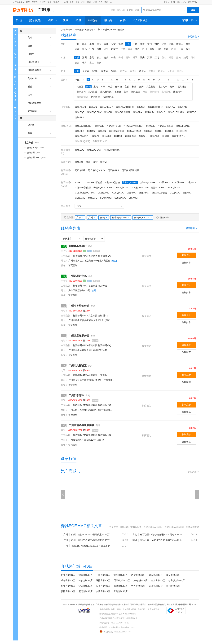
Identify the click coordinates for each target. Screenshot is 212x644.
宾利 (172, 87)
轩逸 (137, 10)
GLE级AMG (104, 193)
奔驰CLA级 (81, 107)
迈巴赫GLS (113, 170)
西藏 (173, 49)
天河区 (86, 71)
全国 (66, 2)
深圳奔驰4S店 (121, 575)
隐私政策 (91, 605)
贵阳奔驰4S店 (68, 591)
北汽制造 (181, 87)
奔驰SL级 (155, 136)
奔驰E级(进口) (114, 126)
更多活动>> (193, 472)
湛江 (92, 63)
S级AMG (133, 198)
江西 (92, 49)
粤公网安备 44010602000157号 (115, 631)
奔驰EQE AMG (130, 182)
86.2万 (193, 309)
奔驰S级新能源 (116, 131)
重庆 (99, 44)
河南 (77, 49)
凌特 (95, 162)
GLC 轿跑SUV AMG (155, 188)
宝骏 (127, 87)
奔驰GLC (161, 112)
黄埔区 (142, 71)
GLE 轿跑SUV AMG (85, 193)
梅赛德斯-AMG (121, 218)
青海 (130, 49)
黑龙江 (180, 44)
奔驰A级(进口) (134, 131)
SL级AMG (144, 193)
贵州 (150, 44)
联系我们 (143, 605)
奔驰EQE (80, 112)
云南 (181, 49)
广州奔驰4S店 (68, 575)
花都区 (152, 71)
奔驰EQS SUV (94, 150)
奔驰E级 (108, 112)
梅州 (121, 57)
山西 (159, 49)
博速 (145, 92)
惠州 (106, 57)
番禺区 (95, 71)
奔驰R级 (118, 136)
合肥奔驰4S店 (103, 591)
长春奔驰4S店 (103, 586)
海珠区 (105, 71)
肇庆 (99, 63)
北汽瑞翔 (154, 92)
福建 (121, 44)
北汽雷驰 (166, 92)
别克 (110, 87)
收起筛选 (193, 36)
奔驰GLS (79, 131)
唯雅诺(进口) (178, 136)
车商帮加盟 (152, 605)
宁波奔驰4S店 (86, 586)
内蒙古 (115, 49)
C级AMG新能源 (83, 188)
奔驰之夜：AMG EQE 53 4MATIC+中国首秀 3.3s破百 (163, 540)
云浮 (77, 63)
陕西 (137, 49)
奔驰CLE (99, 126)
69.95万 (192, 249)
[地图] (114, 261)
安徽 (113, 44)
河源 (150, 57)
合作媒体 (108, 605)
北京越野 (151, 87)
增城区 (161, 71)
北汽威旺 (135, 92)
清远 (171, 57)
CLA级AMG (164, 182)
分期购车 (186, 263)
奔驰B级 (148, 131)
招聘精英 (162, 605)
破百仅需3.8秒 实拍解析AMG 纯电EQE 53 (161, 534)
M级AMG (93, 198)
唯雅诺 (104, 162)
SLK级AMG (106, 198)
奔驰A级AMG (107, 107)
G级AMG (131, 193)
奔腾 (141, 87)
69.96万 (192, 338)
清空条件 (164, 217)
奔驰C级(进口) (82, 136)
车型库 (35, 2)
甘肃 (142, 44)
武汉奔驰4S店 (156, 575)
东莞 (92, 57)
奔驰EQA (170, 107)
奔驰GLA (137, 112)
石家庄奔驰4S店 (122, 580)
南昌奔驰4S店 (121, 586)
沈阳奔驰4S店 (103, 580)
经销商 (43, 2)
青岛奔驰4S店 (121, 591)
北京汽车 (163, 87)
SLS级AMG (120, 198)
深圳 (89, 2)
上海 (77, 2)
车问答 (56, 2)
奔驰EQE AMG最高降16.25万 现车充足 (91, 546)
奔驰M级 (107, 136)
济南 (106, 2)
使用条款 (125, 605)
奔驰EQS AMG (148, 182)
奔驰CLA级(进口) (84, 126)
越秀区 (124, 71)
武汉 (101, 2)
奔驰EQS (80, 150)
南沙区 (180, 71)
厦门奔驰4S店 (86, 591)
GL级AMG (80, 198)
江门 (157, 57)
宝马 (96, 87)
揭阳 (135, 57)
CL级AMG (175, 193)
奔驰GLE (150, 126)
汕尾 (186, 57)
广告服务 (99, 605)
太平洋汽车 (67, 30)
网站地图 (171, 605)
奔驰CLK (169, 131)
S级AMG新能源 (159, 193)
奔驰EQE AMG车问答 (131, 527)
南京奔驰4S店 (158, 580)
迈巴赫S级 (80, 170)
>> (111, 2)
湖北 (157, 44)
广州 (83, 2)
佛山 (99, 57)
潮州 (128, 57)
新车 (28, 2)
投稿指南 (117, 605)
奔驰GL (96, 136)
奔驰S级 (102, 131)
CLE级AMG (178, 182)
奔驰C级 (141, 107)
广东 (128, 44)
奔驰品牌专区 (192, 527)
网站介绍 (82, 605)
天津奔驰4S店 (156, 586)
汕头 (142, 57)
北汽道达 (95, 97)
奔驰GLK (79, 117)
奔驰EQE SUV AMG (104, 188)
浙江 (188, 49)
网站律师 (134, 605)
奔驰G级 (91, 131)
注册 (173, 2)
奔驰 (88, 87)
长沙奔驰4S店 (86, 580)
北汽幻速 (93, 92)
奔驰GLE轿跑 (183, 126)
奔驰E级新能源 (123, 112)
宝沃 (126, 92)
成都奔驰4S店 (68, 580)
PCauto (195, 605)
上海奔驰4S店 (103, 575)
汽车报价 (79, 30)
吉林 (99, 49)
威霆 (88, 162)
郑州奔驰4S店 (173, 586)
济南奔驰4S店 (140, 580)
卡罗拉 (130, 10)
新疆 (166, 49)
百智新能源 (82, 97)
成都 (95, 2)
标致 (134, 87)
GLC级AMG (174, 188)
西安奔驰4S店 (138, 575)
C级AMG (191, 182)
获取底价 (186, 255)
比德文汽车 (108, 97)
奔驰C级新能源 (155, 107)
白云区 (114, 71)
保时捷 (119, 87)
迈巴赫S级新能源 (130, 170)
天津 (106, 44)
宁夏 (123, 49)
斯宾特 (166, 136)
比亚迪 (80, 87)
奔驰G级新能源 (112, 150)
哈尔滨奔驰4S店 (177, 580)
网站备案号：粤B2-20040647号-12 (114, 623)
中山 (113, 57)
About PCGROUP (70, 605)
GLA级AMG (122, 188)
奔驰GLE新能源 (165, 126)
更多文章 (114, 527)
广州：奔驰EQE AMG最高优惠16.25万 (90, 534)
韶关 (178, 57)
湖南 (164, 44)
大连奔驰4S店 (138, 586)
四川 (145, 49)
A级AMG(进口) (112, 182)
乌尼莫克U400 (100, 141)
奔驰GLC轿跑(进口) (133, 126)
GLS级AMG (118, 193)
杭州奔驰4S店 (68, 586)
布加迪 (118, 92)
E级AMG (187, 193)
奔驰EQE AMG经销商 (114, 30)
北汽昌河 (81, 92)
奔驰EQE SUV (94, 112)
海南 (188, 44)
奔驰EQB (182, 107)
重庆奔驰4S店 (173, 575)
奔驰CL (158, 131)
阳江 (193, 57)
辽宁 (106, 49)
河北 (171, 44)
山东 (152, 49)
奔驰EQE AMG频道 (174, 527)
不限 (77, 44)
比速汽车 (178, 92)
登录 (166, 2)
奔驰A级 (93, 107)
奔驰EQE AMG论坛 (153, 527)
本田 (103, 87)
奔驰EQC (191, 112)
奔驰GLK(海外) (82, 141)
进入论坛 (181, 2)
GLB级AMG (137, 188)
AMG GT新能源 (94, 182)
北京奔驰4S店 (86, 575)
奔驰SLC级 (130, 136)
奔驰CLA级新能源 (125, 107)
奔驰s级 (121, 10)
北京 (72, 2)
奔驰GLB (149, 112)
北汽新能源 (106, 92)
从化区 (171, 71)
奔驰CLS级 (182, 131)
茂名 (164, 57)
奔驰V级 (79, 162)
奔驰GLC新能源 (176, 112)
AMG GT (79, 182)
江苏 (84, 49)
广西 (135, 44)
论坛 (49, 2)
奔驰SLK (143, 136)
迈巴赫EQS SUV (97, 170)
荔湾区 (133, 71)
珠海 (84, 63)
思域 (113, 10)
